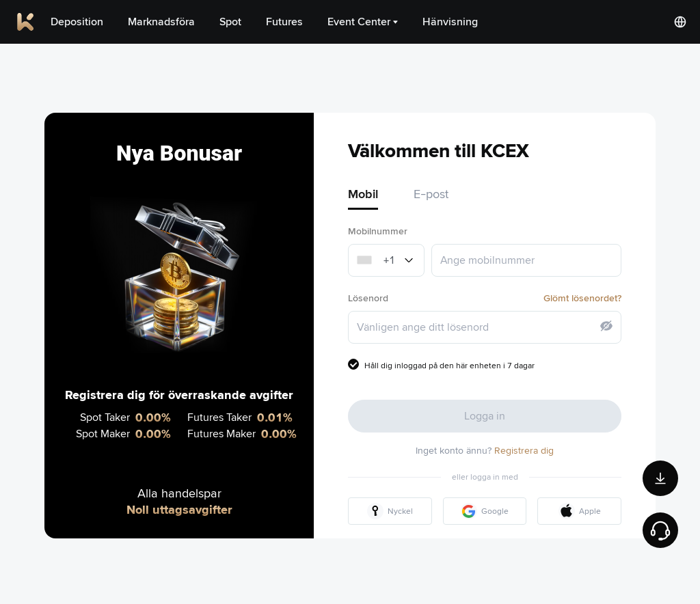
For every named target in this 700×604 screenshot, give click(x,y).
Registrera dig (524, 450)
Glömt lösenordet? (582, 298)
